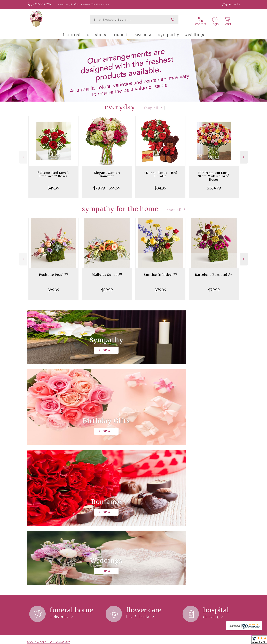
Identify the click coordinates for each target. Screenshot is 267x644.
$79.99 (160, 288)
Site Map (231, 641)
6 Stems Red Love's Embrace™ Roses (53, 172)
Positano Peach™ (53, 272)
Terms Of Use (166, 641)
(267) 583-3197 (42, 4)
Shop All (151, 106)
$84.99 (160, 186)
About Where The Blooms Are (49, 500)
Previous (23, 155)
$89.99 (53, 288)
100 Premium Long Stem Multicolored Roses (214, 174)
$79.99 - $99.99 (107, 186)
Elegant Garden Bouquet (107, 172)
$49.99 (53, 186)
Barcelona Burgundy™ (214, 272)
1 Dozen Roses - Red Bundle (160, 172)
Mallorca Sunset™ (107, 272)
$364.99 (214, 186)
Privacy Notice (186, 641)
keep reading (120, 507)
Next (244, 155)
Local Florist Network (210, 641)
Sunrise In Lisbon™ (160, 272)
